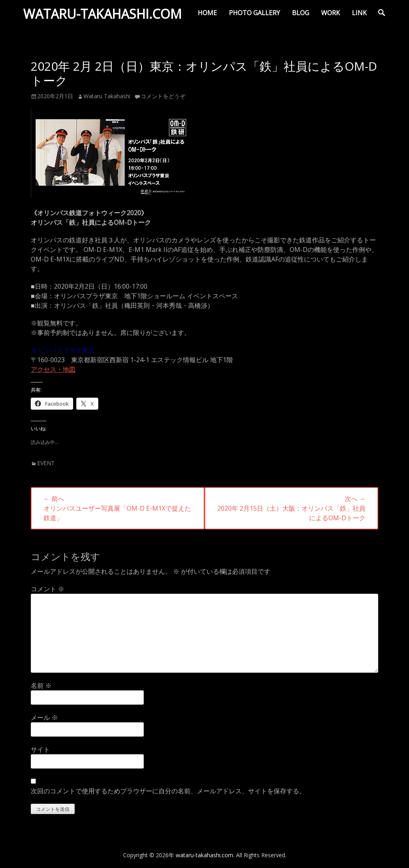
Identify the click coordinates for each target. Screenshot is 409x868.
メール (44, 717)
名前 (41, 686)
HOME (207, 13)
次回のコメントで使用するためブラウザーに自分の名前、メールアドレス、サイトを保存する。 (168, 791)
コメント (48, 589)
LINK (359, 13)
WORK (331, 13)
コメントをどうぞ (163, 96)
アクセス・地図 (53, 369)
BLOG (301, 13)
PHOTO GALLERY (254, 13)
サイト (40, 749)
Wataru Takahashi (107, 96)
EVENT (46, 463)
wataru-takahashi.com (104, 15)
